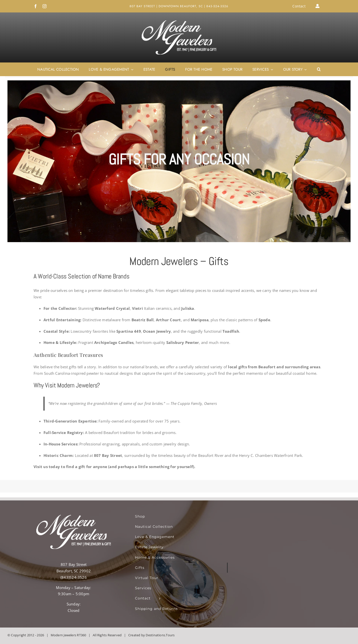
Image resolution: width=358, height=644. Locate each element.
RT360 (81, 635)
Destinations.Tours (160, 635)
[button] (319, 69)
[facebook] (36, 6)
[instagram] (45, 6)
